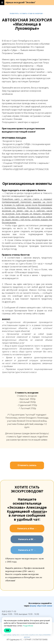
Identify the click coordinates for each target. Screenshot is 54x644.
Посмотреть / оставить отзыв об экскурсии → (27, 14)
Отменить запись (27, 465)
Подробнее (28, 626)
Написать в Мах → (27, 529)
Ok (8, 630)
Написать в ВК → (27, 539)
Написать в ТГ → (27, 550)
